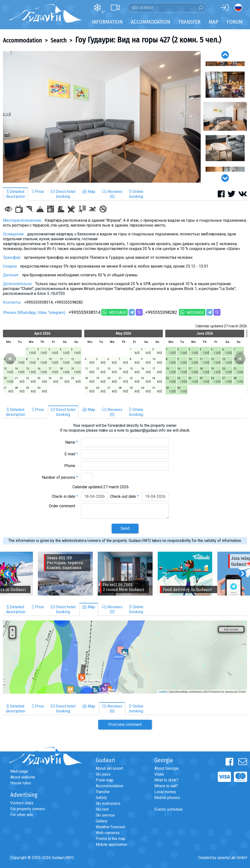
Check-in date (65, 496)
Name (72, 442)
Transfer (103, 792)
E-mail (71, 454)
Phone (71, 466)
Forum (235, 22)
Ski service (105, 815)
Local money (165, 792)
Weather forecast (110, 827)
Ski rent (102, 809)
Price (38, 192)
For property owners (28, 809)
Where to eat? (166, 786)
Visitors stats (22, 803)
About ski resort (109, 768)
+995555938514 (84, 312)
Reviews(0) (112, 194)
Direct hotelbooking (63, 194)
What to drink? (166, 780)
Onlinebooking (136, 194)
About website (23, 777)
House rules (21, 783)
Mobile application (111, 844)
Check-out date (124, 496)
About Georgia (166, 768)
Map (214, 22)
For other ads (22, 815)
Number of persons (60, 477)
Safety (101, 798)
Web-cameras (108, 833)
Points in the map (111, 839)
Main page (19, 771)
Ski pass (103, 774)
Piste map (104, 780)
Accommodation (22, 40)
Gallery (102, 821)
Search (59, 40)
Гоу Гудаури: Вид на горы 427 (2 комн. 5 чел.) (148, 40)
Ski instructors (108, 803)
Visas (159, 774)
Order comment (63, 506)
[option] (102, 117)
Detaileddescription (16, 194)
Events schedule (168, 809)
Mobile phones (167, 798)
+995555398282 (162, 312)
